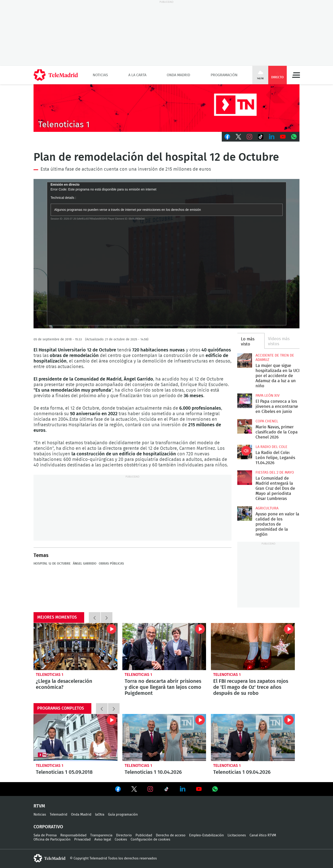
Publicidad (144, 835)
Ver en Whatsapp (215, 789)
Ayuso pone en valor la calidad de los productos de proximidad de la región (245, 513)
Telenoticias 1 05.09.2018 (76, 738)
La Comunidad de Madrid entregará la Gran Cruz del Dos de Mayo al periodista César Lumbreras (245, 478)
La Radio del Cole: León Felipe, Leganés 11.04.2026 (245, 452)
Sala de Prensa (45, 835)
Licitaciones (237, 835)
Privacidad (82, 839)
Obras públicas (111, 564)
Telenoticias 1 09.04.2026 (253, 738)
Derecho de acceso (171, 835)
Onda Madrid (178, 75)
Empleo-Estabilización (207, 835)
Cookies (121, 839)
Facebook (227, 137)
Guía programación (123, 815)
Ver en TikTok (166, 790)
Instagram (250, 137)
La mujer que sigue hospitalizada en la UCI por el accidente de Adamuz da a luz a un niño (245, 361)
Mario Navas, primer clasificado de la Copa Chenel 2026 (245, 426)
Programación (224, 75)
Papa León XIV (268, 396)
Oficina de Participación (52, 839)
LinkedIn (272, 137)
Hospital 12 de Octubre (52, 564)
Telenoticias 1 (50, 675)
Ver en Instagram (150, 789)
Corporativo (48, 827)
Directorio (124, 835)
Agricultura (267, 508)
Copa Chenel (267, 421)
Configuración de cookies (150, 839)
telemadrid (49, 858)
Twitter (238, 137)
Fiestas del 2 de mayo (275, 472)
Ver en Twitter (134, 790)
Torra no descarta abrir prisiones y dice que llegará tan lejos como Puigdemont (164, 647)
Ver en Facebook (118, 790)
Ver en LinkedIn (183, 789)
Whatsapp (294, 137)
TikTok (261, 137)
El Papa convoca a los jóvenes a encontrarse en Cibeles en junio (245, 401)
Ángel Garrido (85, 564)
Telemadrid (59, 815)
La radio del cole (271, 447)
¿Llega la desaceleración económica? (76, 647)
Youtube (283, 137)
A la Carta (137, 75)
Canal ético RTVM (263, 835)
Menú (296, 75)
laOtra (100, 815)
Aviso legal (103, 839)
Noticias (100, 75)
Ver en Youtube (199, 789)
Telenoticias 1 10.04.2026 (164, 738)
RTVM (39, 806)
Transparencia (101, 835)
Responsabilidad (73, 835)
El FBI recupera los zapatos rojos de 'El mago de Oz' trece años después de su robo (253, 647)
